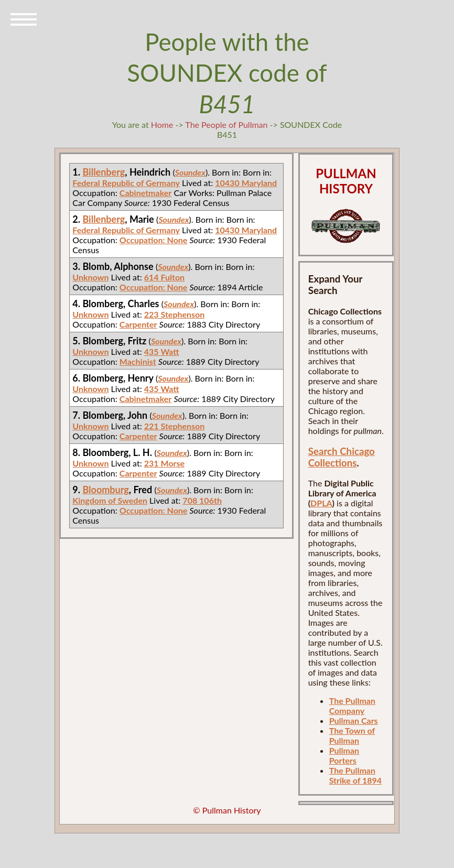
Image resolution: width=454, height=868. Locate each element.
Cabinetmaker (145, 193)
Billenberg (104, 172)
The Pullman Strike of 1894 (355, 775)
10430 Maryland (246, 183)
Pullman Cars (354, 720)
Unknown (90, 277)
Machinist (138, 361)
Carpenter (138, 324)
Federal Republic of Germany (126, 183)
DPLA (321, 503)
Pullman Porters (344, 755)
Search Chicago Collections (342, 457)
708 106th (202, 500)
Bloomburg (105, 490)
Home (162, 124)
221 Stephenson (175, 426)
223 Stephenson (175, 314)
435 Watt (162, 351)
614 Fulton (164, 277)
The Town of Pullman (352, 735)
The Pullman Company (352, 706)
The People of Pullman (226, 124)
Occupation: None (154, 240)
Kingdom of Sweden (110, 500)
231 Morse (164, 463)
